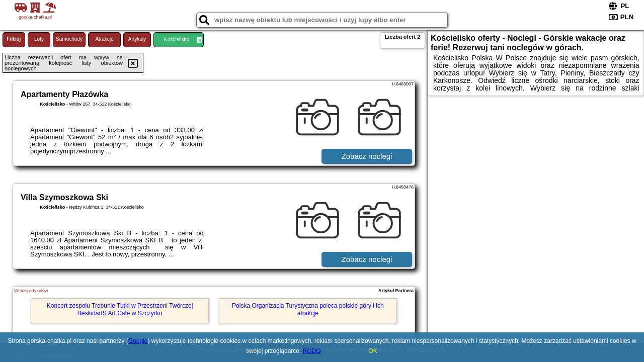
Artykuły (137, 39)
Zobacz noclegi (367, 156)
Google (138, 341)
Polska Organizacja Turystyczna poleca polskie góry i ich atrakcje (308, 309)
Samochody (69, 39)
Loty (39, 39)
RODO (312, 351)
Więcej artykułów (31, 291)
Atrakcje (104, 39)
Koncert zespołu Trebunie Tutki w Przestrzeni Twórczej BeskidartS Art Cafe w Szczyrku (120, 309)
